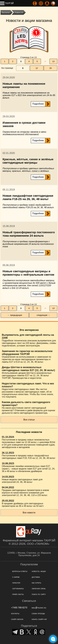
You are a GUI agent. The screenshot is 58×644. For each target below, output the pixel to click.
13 (53, 61)
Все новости (29, 513)
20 (51, 68)
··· (45, 61)
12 (37, 68)
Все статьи (29, 420)
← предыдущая (15, 315)
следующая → (43, 315)
